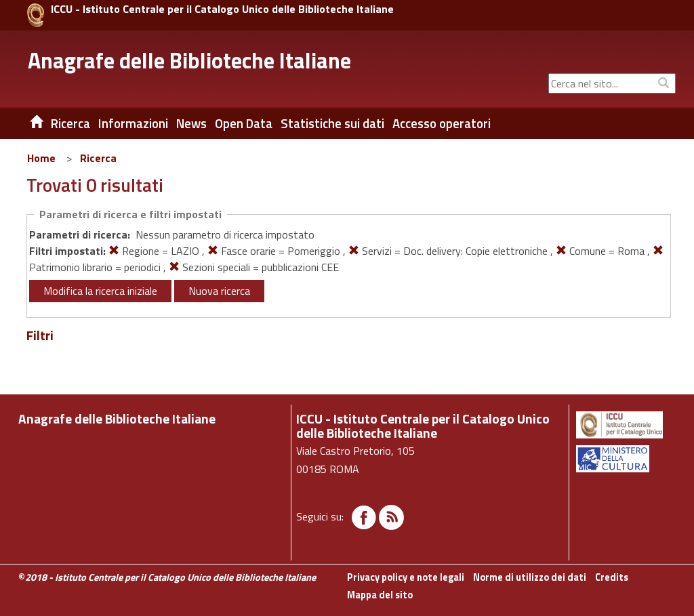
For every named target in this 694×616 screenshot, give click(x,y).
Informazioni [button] (133, 123)
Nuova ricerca (219, 291)
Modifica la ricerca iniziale (100, 291)
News (191, 123)
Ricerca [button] (70, 123)
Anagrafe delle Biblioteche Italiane (189, 60)
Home (41, 158)
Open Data (244, 123)
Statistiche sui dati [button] (332, 123)
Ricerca (98, 158)
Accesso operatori (442, 123)
